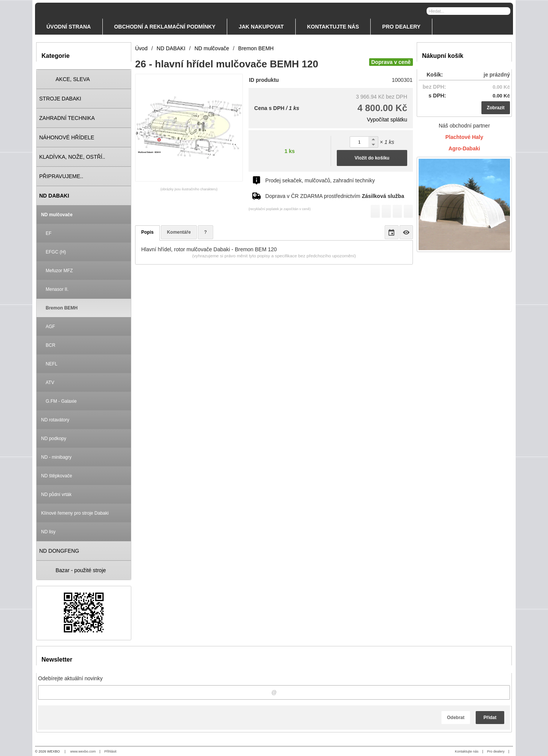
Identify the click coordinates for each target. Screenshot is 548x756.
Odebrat (456, 718)
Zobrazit (496, 108)
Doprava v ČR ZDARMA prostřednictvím (335, 196)
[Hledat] (506, 11)
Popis (147, 232)
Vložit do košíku (372, 158)
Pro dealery (496, 751)
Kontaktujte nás (467, 751)
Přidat (490, 718)
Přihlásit (110, 751)
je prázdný (497, 75)
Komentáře (179, 232)
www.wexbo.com (83, 751)
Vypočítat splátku (387, 120)
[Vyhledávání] (468, 11)
